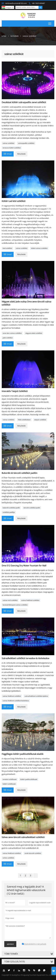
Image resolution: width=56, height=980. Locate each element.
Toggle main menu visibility (50, 23)
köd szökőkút (7, 248)
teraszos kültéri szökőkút (12, 148)
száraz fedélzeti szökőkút (30, 600)
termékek (14, 36)
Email (8, 154)
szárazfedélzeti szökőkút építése (36, 696)
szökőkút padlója (9, 512)
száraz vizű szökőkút (10, 600)
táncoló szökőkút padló (32, 508)
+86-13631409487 (38, 3)
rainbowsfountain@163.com (16, 3)
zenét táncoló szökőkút (33, 853)
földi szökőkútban (24, 420)
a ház (4, 36)
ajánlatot (10, 944)
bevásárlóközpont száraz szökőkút (15, 605)
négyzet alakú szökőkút (34, 333)
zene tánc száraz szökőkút (12, 333)
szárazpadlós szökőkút (26, 143)
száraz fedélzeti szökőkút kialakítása (16, 701)
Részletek (21, 154)
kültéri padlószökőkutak (29, 779)
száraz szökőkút (8, 143)
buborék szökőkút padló (11, 508)
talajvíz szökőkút (40, 420)
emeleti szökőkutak (10, 779)
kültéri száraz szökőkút (39, 248)
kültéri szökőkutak (9, 784)
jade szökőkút (8, 338)
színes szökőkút (8, 858)
